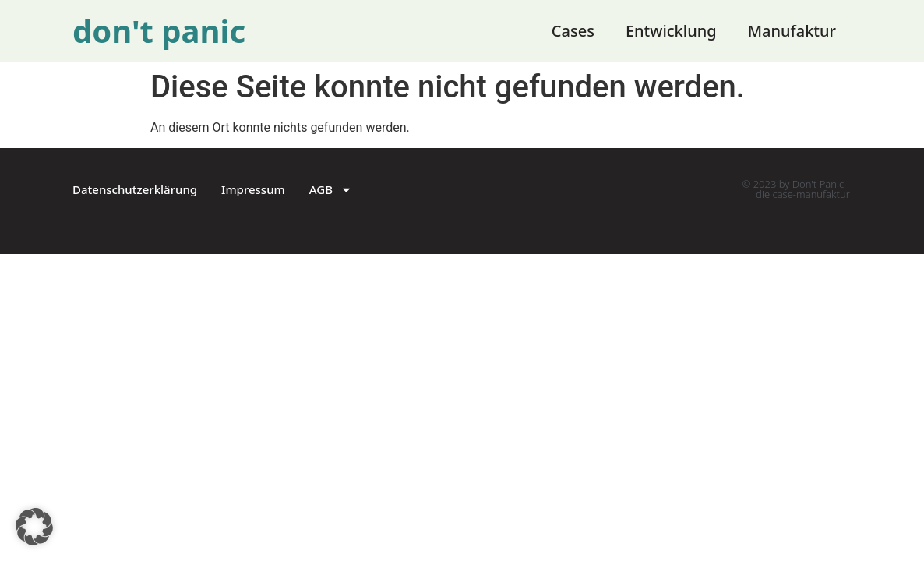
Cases (573, 31)
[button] (34, 527)
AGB (331, 190)
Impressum (253, 189)
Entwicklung (671, 31)
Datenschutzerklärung (135, 189)
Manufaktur (792, 31)
